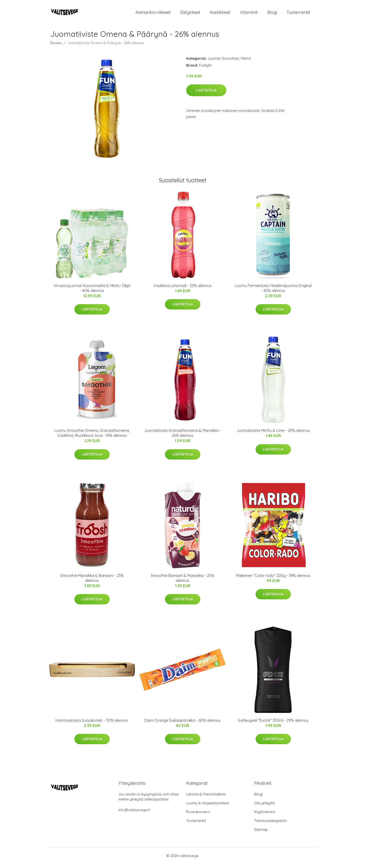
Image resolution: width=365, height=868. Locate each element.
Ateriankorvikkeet (153, 14)
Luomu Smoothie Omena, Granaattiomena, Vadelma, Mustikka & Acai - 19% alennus (92, 437)
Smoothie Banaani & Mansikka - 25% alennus (182, 582)
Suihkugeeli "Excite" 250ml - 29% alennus (273, 724)
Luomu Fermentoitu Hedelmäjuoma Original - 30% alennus (273, 292)
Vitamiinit (249, 14)
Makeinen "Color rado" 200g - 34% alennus (273, 580)
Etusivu (56, 47)
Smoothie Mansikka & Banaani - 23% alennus (92, 582)
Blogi (272, 14)
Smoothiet (231, 62)
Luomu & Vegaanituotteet (208, 807)
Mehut (246, 62)
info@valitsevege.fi (134, 814)
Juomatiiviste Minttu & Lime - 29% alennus (273, 434)
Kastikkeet (220, 14)
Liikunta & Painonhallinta (206, 798)
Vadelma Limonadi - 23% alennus (182, 290)
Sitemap (261, 834)
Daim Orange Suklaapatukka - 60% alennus (182, 724)
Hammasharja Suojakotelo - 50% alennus (92, 724)
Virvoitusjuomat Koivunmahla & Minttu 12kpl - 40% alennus (92, 292)
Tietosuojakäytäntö (270, 825)
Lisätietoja (206, 94)
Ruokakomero (198, 816)
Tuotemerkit (298, 14)
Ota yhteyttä (265, 807)
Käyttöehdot (265, 816)
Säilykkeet (190, 14)
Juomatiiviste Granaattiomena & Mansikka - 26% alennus (182, 437)
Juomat (214, 62)
